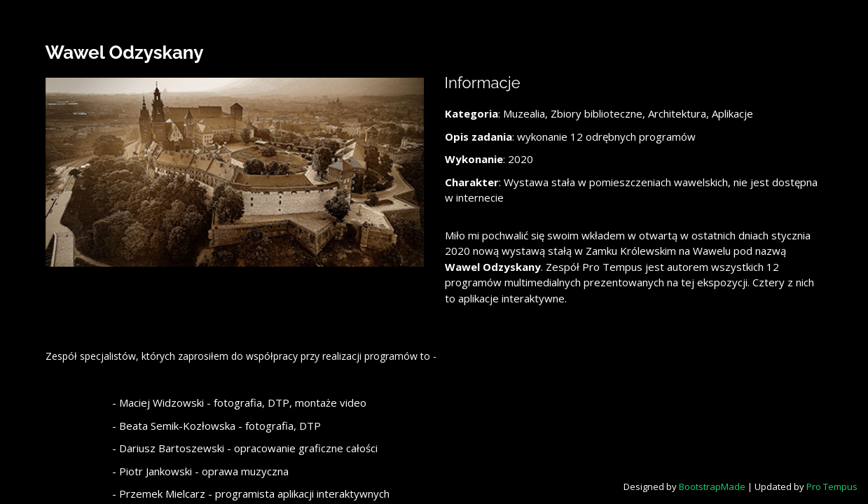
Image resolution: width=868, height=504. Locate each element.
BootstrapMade (712, 486)
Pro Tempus (832, 486)
